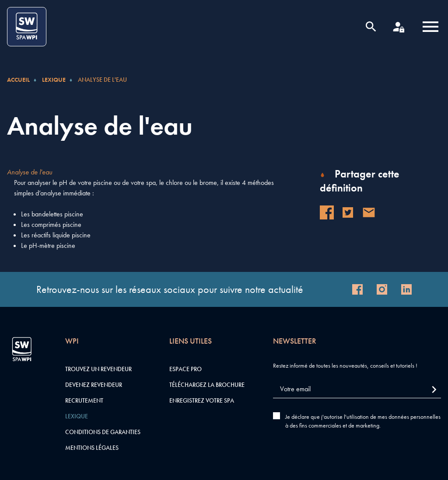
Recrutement (84, 400)
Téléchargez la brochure (207, 385)
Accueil (18, 80)
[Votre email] (357, 389)
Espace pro (185, 369)
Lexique (54, 80)
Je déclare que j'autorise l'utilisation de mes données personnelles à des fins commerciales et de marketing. (363, 421)
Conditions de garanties (103, 432)
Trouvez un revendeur (98, 369)
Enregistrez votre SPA (202, 400)
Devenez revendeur (94, 385)
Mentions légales (92, 448)
